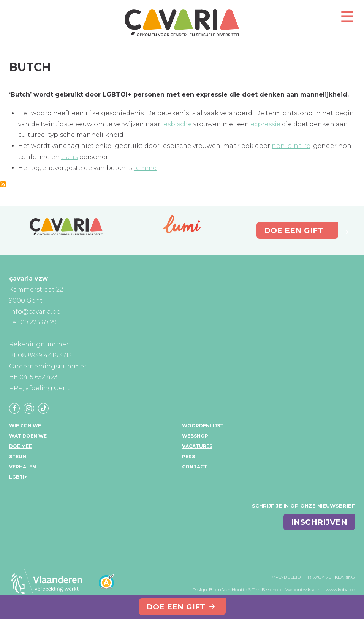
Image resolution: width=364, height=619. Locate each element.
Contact (195, 467)
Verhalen (23, 467)
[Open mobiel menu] (347, 20)
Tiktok (43, 408)
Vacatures (197, 446)
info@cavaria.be (35, 312)
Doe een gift (176, 607)
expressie (266, 124)
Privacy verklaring (330, 577)
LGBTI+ (18, 477)
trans (69, 157)
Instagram (29, 408)
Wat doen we (28, 436)
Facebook (14, 408)
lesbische (177, 124)
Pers (188, 456)
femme (145, 168)
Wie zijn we (25, 426)
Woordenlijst (203, 426)
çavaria (182, 23)
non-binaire (291, 146)
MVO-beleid (286, 577)
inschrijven (319, 522)
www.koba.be (340, 590)
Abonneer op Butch (3, 184)
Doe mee (21, 446)
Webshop (195, 436)
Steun (18, 456)
